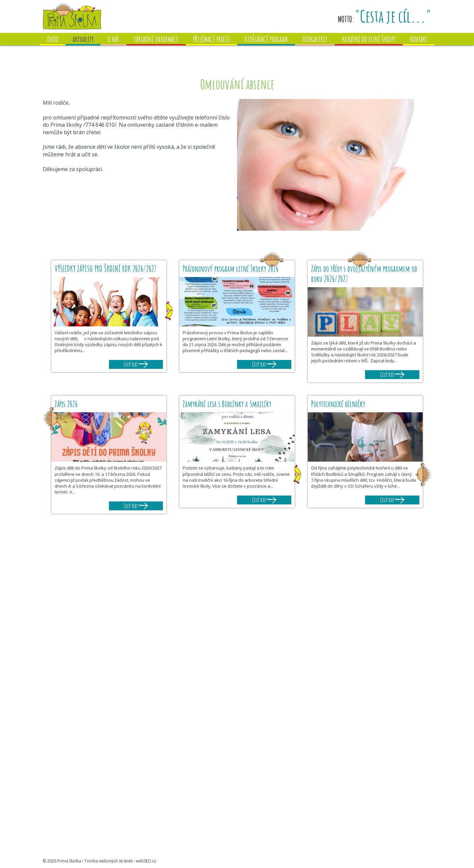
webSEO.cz (146, 861)
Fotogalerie (315, 39)
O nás (113, 39)
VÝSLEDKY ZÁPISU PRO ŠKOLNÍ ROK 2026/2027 (106, 269)
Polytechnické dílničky (338, 404)
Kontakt (419, 39)
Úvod (53, 39)
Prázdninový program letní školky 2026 (230, 269)
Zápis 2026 (66, 404)
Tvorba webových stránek (109, 861)
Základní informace (156, 39)
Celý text (136, 364)
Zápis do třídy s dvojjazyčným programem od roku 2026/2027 (364, 274)
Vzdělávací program (266, 39)
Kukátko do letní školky (369, 39)
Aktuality (83, 39)
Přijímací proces (212, 39)
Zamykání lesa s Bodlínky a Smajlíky (227, 404)
